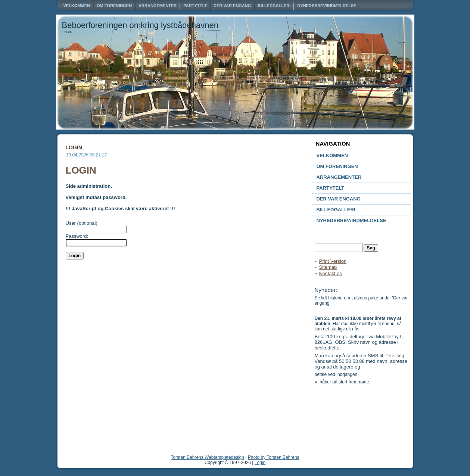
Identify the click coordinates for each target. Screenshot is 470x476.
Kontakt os (331, 273)
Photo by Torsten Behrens (274, 457)
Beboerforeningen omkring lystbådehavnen (140, 25)
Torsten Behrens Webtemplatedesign (207, 457)
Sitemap (328, 267)
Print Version (333, 261)
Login (260, 463)
